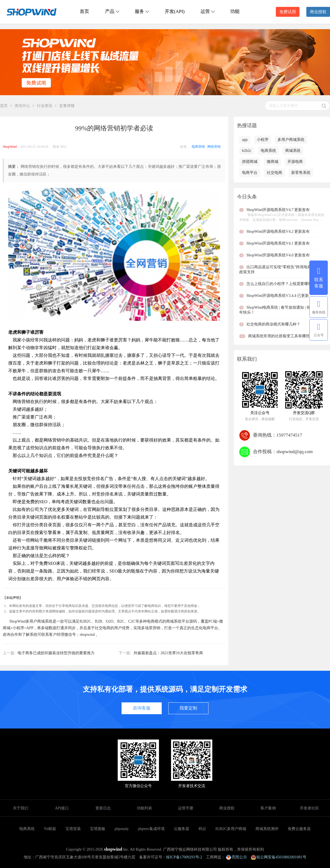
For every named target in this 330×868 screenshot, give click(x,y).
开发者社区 (309, 808)
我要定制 (188, 708)
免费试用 (288, 12)
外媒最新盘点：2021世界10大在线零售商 (168, 653)
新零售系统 (301, 173)
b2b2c (247, 151)
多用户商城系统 (291, 140)
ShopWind (10, 147)
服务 (142, 11)
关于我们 (21, 808)
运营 (207, 11)
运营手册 (186, 808)
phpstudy (122, 829)
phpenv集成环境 (151, 829)
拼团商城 (250, 162)
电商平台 (250, 173)
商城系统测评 (267, 829)
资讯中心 (22, 106)
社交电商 (274, 173)
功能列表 (144, 808)
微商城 (273, 162)
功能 (235, 11)
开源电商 (295, 162)
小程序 (263, 140)
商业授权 (318, 12)
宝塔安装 (73, 829)
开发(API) (175, 11)
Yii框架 (50, 829)
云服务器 (182, 829)
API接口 (62, 808)
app (245, 140)
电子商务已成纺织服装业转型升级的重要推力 (56, 653)
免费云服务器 (299, 829)
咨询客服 (142, 708)
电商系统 (268, 151)
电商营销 (198, 147)
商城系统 (293, 151)
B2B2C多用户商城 (231, 829)
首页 (84, 11)
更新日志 (103, 808)
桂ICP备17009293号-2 (184, 857)
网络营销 (214, 147)
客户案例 (268, 808)
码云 (202, 829)
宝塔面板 (98, 829)
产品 (112, 11)
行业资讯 (45, 106)
